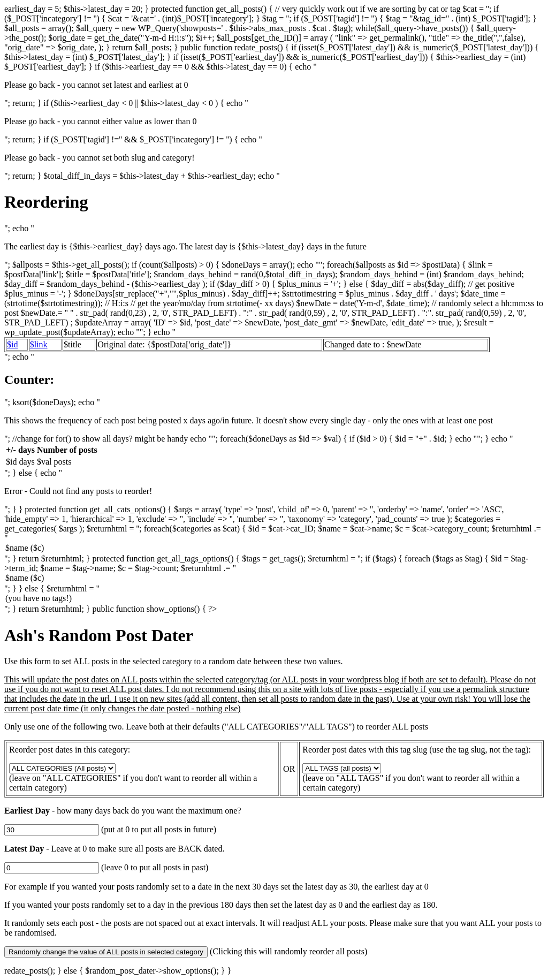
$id (12, 344)
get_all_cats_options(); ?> (62, 768)
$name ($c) (274, 549)
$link (39, 344)
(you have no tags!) (274, 599)
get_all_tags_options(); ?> (342, 768)
